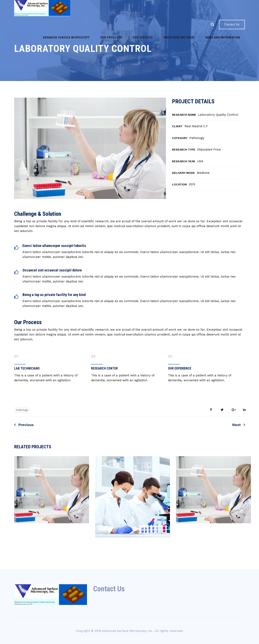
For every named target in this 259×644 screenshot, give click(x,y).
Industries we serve (146, 24)
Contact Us (232, 25)
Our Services (113, 24)
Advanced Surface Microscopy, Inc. (127, 631)
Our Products (85, 24)
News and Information (186, 24)
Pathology (22, 410)
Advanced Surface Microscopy (44, 24)
